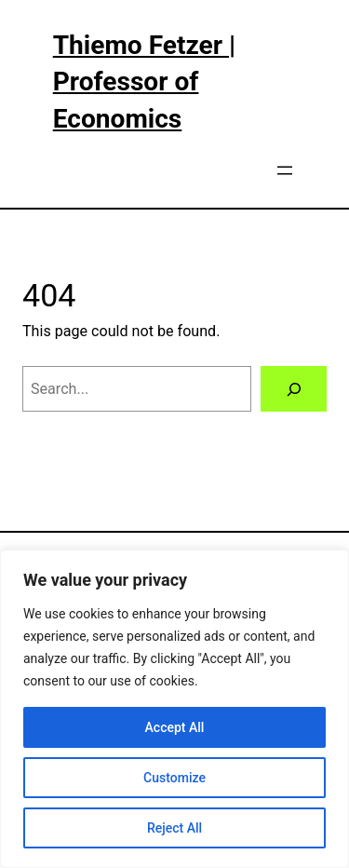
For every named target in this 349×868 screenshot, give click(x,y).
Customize (174, 778)
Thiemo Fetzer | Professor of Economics (144, 82)
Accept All (175, 727)
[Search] (294, 389)
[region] (174, 709)
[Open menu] (285, 170)
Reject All (174, 828)
